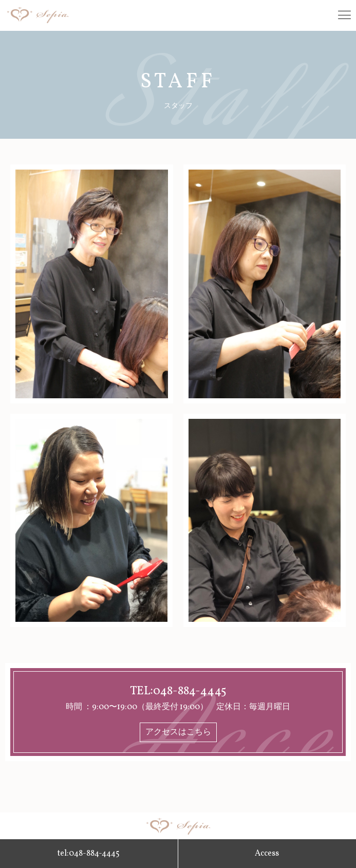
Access (267, 854)
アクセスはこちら (178, 732)
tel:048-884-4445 (89, 854)
